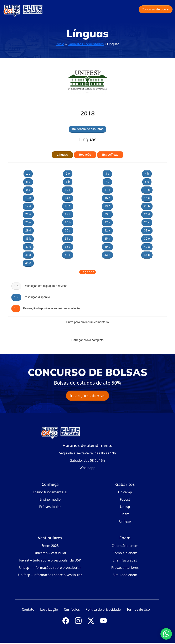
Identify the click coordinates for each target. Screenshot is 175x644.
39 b (107, 247)
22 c (68, 214)
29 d (28, 230)
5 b (28, 182)
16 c (147, 198)
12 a (147, 190)
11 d (107, 190)
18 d (68, 206)
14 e (68, 198)
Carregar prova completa (87, 340)
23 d (107, 214)
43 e (107, 255)
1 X (16, 297)
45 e (28, 263)
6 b (68, 182)
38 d (68, 247)
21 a (28, 214)
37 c (28, 247)
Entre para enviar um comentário (88, 322)
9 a (28, 190)
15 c (107, 198)
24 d (147, 214)
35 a (107, 239)
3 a (107, 174)
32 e (147, 230)
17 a (28, 206)
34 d (68, 239)
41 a (28, 255)
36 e (147, 239)
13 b (28, 198)
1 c (28, 174)
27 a (107, 222)
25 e (28, 222)
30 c (68, 230)
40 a (147, 247)
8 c (147, 182)
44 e (147, 255)
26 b (68, 222)
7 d (107, 182)
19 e (107, 206)
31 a (107, 230)
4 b (147, 174)
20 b (147, 206)
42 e (68, 255)
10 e (68, 190)
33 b (28, 239)
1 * (16, 308)
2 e (68, 174)
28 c (147, 222)
